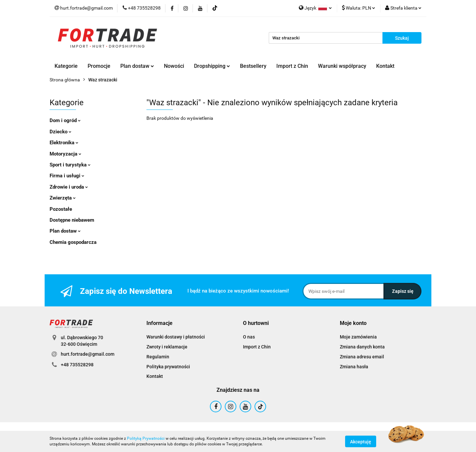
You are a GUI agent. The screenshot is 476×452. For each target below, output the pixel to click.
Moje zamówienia (358, 337)
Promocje (99, 66)
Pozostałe (61, 209)
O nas (249, 337)
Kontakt (385, 66)
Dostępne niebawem (72, 220)
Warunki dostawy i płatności (176, 337)
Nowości (174, 66)
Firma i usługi (67, 176)
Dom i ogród (65, 120)
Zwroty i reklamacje (167, 347)
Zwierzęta (63, 198)
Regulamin (158, 357)
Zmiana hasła (354, 367)
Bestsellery (253, 66)
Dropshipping (212, 66)
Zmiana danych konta (362, 347)
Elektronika (64, 143)
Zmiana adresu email (362, 357)
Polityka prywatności (168, 367)
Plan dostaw (137, 66)
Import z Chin (292, 66)
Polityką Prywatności (146, 438)
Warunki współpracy (342, 66)
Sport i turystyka (70, 165)
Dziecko (60, 132)
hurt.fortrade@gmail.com (88, 354)
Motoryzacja (65, 154)
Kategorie (66, 66)
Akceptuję (361, 441)
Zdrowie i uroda (69, 187)
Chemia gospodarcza (73, 242)
